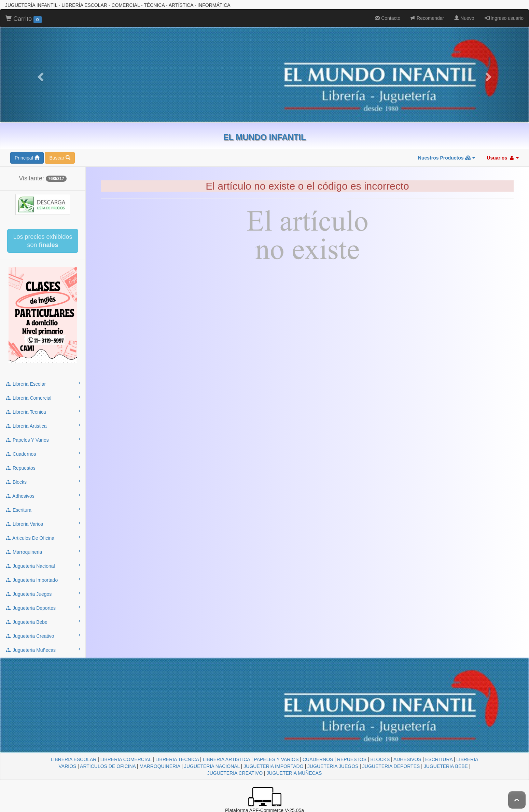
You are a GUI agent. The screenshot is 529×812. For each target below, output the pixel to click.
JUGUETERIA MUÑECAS (294, 773)
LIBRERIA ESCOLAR (74, 759)
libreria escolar (43, 384)
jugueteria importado (43, 580)
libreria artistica (43, 426)
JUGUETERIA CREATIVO (235, 773)
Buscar (60, 158)
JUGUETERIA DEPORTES (391, 766)
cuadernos (43, 454)
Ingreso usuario (504, 18)
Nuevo (464, 18)
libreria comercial (43, 398)
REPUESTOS (352, 759)
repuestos (43, 468)
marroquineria (43, 552)
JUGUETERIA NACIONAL (212, 766)
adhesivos (43, 496)
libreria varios (43, 524)
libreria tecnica (43, 412)
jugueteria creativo (43, 636)
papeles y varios (43, 440)
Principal (27, 158)
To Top (517, 800)
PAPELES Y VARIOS (276, 759)
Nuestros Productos (447, 158)
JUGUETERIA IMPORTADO (273, 766)
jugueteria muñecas (43, 650)
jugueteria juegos (43, 594)
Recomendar (427, 18)
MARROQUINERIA (160, 766)
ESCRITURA (439, 759)
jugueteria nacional (43, 566)
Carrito (24, 19)
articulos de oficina (43, 538)
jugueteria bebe (43, 622)
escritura (43, 510)
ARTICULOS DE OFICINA (108, 766)
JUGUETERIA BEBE (446, 766)
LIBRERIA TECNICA (177, 759)
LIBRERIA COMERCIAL (126, 759)
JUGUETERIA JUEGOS (333, 766)
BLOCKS (380, 759)
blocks (43, 482)
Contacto (388, 18)
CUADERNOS (318, 759)
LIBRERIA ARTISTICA (226, 759)
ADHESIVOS (407, 759)
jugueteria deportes (43, 608)
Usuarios (503, 158)
